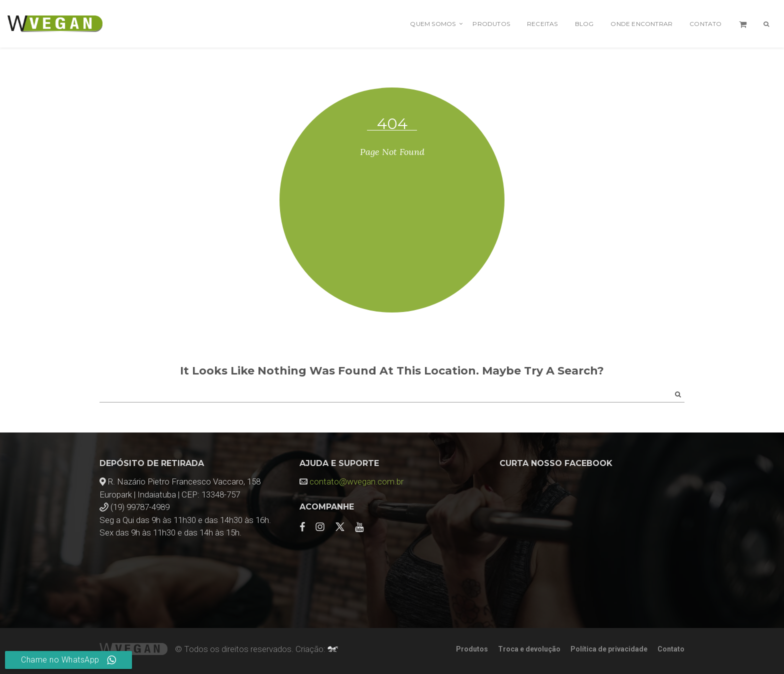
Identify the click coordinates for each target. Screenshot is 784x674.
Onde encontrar (641, 24)
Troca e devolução (529, 649)
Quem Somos (433, 24)
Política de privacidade (609, 649)
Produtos (491, 24)
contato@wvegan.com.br (356, 481)
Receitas (542, 24)
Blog (584, 24)
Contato (705, 24)
